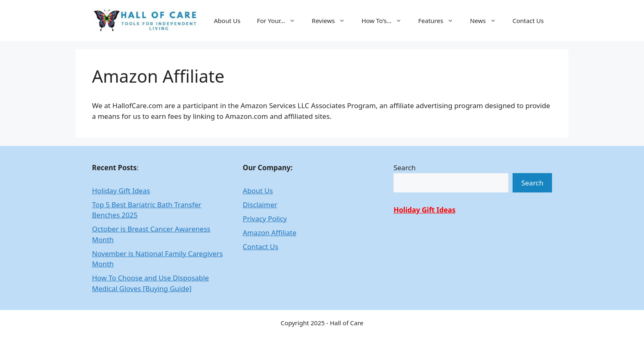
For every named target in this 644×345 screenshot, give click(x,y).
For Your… (280, 21)
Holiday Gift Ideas (121, 191)
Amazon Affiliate (269, 233)
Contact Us (528, 21)
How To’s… (386, 21)
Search (405, 168)
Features (440, 21)
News (487, 21)
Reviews (332, 21)
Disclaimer (260, 205)
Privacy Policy (265, 219)
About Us (227, 21)
